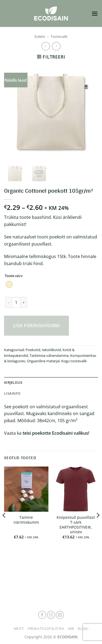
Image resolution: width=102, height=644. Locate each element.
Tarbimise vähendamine (49, 355)
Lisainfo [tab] (12, 393)
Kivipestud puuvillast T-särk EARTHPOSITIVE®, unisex (76, 525)
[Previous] (4, 526)
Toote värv (14, 276)
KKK (71, 629)
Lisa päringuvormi (36, 326)
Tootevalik (59, 36)
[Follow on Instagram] (51, 615)
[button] (95, 13)
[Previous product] (56, 46)
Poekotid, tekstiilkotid (43, 350)
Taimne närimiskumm (26, 520)
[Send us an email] (60, 615)
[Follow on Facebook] (42, 615)
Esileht (40, 36)
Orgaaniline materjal (43, 361)
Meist (19, 629)
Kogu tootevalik (74, 361)
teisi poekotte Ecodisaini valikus (55, 433)
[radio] (9, 284)
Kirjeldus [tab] (13, 382)
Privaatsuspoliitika (46, 629)
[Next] (98, 526)
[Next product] (46, 46)
